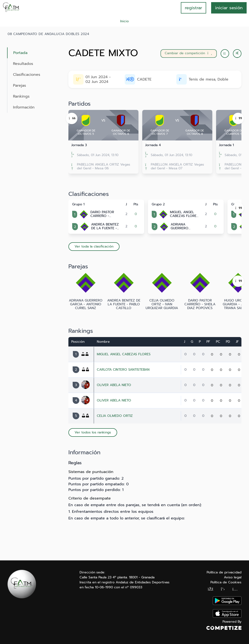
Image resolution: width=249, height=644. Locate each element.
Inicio (124, 21)
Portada (20, 53)
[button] (237, 54)
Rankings (21, 96)
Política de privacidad (224, 572)
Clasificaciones (27, 75)
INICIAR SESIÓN (229, 8)
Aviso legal (233, 577)
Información (24, 107)
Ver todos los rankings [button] (93, 432)
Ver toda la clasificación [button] (94, 246)
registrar (193, 8)
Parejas (20, 86)
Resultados (23, 64)
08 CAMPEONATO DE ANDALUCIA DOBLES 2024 (48, 34)
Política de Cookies (226, 582)
